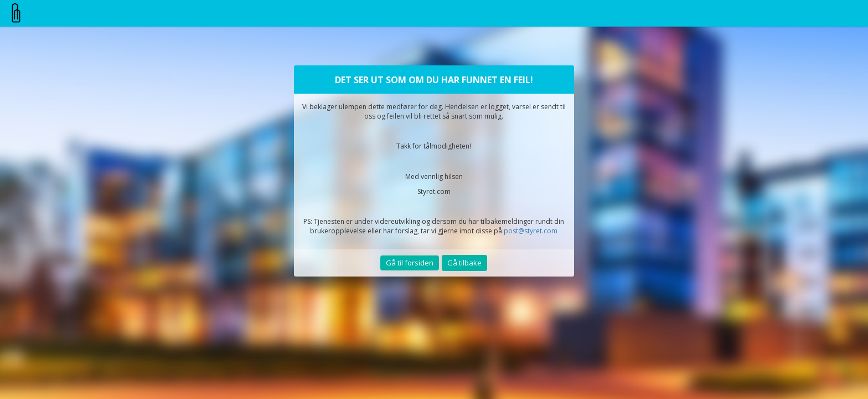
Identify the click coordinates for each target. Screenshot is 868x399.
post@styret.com (531, 231)
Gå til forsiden (410, 263)
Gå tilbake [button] (464, 263)
